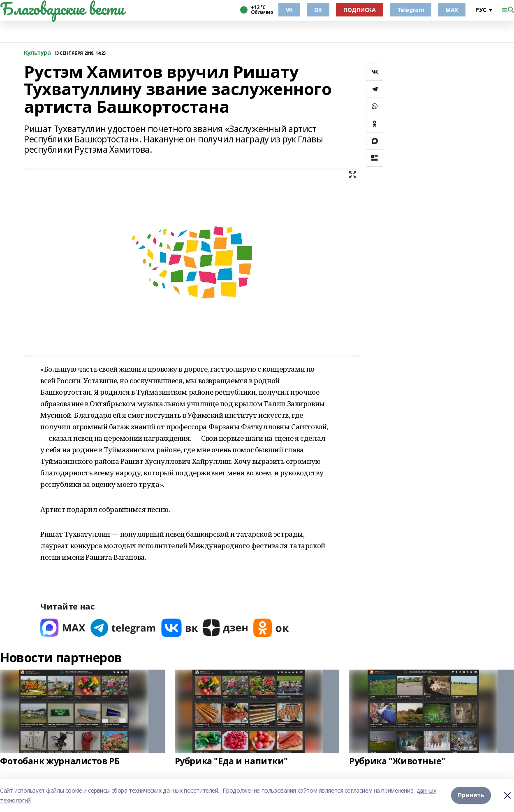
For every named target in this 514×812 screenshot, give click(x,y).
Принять (471, 795)
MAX (452, 10)
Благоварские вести (62, 9)
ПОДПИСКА (360, 10)
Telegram (411, 10)
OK (318, 10)
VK (289, 10)
